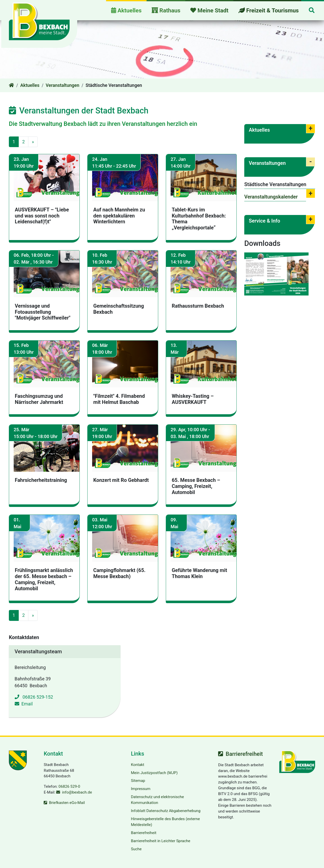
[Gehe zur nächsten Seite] (33, 142)
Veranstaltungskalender (271, 197)
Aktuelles (30, 85)
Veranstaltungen (63, 85)
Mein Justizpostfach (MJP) (154, 773)
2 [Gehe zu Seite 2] (24, 142)
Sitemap (138, 781)
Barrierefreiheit (144, 833)
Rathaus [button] (166, 10)
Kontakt (138, 765)
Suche (136, 849)
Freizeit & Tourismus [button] (269, 10)
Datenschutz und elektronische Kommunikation (157, 800)
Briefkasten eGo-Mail (67, 803)
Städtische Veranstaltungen (275, 184)
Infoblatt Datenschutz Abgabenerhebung (166, 811)
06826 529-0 (69, 786)
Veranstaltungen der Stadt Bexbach (79, 111)
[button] (312, 11)
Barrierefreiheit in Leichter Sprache (160, 841)
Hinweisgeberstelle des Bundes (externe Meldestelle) (165, 822)
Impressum (141, 789)
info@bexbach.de (77, 792)
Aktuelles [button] (126, 10)
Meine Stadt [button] (209, 10)
